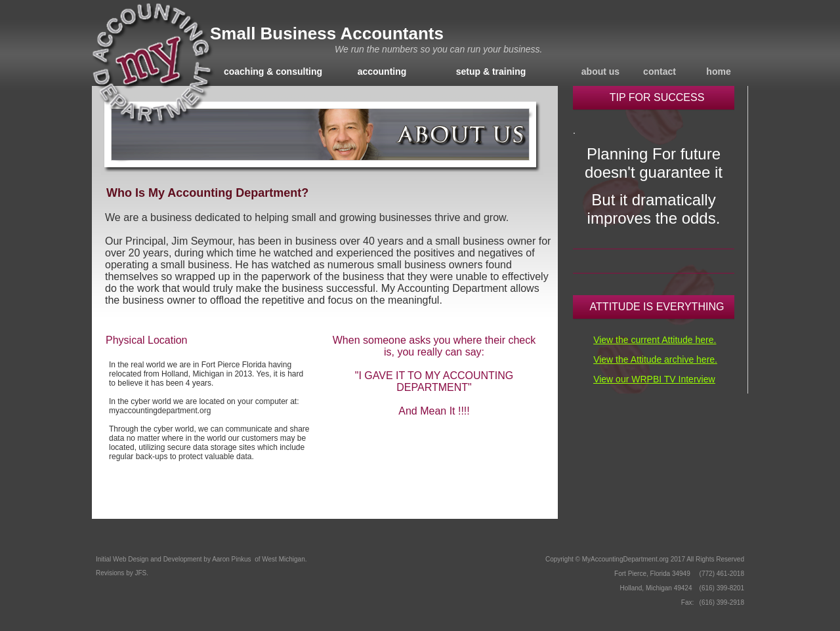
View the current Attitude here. (655, 340)
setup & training (491, 71)
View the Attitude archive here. (655, 359)
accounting (382, 71)
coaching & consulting (273, 71)
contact (660, 71)
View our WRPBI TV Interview (654, 379)
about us (600, 71)
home (718, 71)
